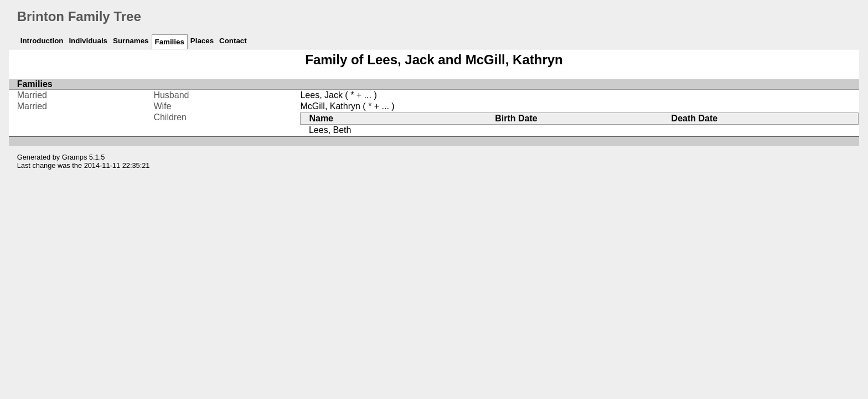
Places (202, 41)
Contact (233, 41)
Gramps (75, 157)
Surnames (131, 41)
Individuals (88, 41)
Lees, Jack (321, 95)
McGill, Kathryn (330, 106)
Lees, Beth (330, 130)
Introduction (42, 41)
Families (170, 42)
